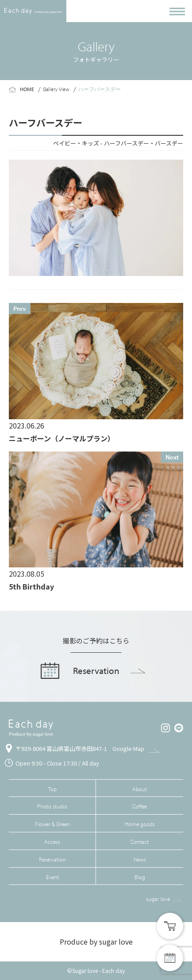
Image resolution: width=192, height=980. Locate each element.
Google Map (128, 748)
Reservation (52, 859)
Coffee (140, 806)
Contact (140, 842)
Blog (140, 877)
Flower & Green (52, 824)
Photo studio (52, 806)
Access (52, 842)
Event (52, 877)
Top (52, 789)
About (140, 789)
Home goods (140, 824)
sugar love (158, 899)
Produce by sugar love (96, 942)
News (140, 859)
